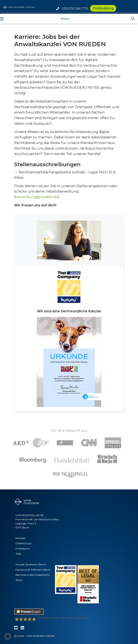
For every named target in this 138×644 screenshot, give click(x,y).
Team (19, 580)
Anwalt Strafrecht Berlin (31, 564)
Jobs (18, 554)
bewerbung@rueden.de (37, 197)
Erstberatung (103, 8)
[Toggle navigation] (62, 19)
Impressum (23, 548)
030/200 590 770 (72, 9)
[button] (8, 636)
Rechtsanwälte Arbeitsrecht (33, 575)
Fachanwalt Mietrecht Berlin (33, 570)
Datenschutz (24, 543)
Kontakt (21, 538)
